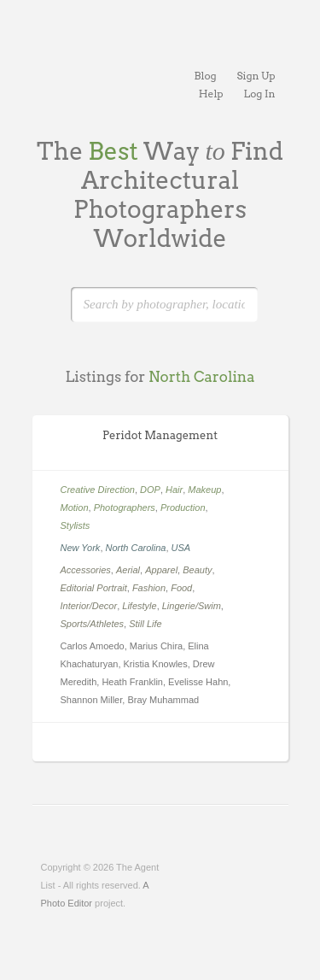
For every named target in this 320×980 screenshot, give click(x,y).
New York (81, 548)
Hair (174, 490)
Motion (75, 508)
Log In (260, 94)
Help (211, 94)
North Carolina (136, 548)
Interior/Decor (89, 606)
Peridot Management (160, 435)
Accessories (86, 570)
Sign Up (256, 76)
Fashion (149, 588)
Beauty (197, 570)
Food (181, 588)
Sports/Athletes (93, 624)
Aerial (128, 570)
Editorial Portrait (94, 588)
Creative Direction (98, 490)
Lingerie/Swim (192, 606)
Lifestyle (139, 606)
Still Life (145, 624)
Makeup (204, 490)
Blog (206, 76)
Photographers (125, 508)
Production (183, 508)
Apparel (161, 570)
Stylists (76, 525)
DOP (150, 490)
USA (181, 548)
